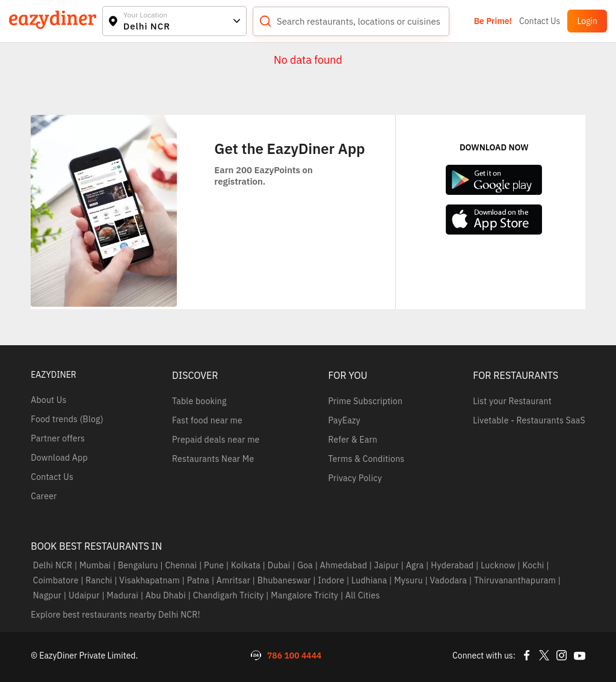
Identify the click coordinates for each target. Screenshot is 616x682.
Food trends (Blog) (67, 419)
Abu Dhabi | (167, 595)
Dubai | (280, 565)
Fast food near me (207, 420)
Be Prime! (493, 21)
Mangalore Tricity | (306, 595)
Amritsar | (235, 580)
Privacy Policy (355, 478)
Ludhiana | (371, 580)
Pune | (216, 565)
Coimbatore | (57, 580)
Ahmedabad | (345, 565)
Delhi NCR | (54, 565)
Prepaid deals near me (216, 440)
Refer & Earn (353, 440)
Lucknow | (500, 565)
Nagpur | (48, 595)
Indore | (333, 580)
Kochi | (535, 565)
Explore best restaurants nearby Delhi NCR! (115, 615)
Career (44, 496)
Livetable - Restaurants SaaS (529, 420)
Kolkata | (247, 565)
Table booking (199, 401)
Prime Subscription (365, 401)
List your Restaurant (512, 401)
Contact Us (540, 21)
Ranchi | (100, 580)
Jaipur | (388, 565)
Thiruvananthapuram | (517, 580)
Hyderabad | (454, 565)
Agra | (416, 565)
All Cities (362, 595)
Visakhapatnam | (151, 580)
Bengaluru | (139, 565)
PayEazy (344, 420)
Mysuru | (410, 580)
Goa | (307, 565)
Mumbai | (96, 565)
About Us (48, 400)
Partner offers (58, 438)
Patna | (199, 580)
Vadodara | (450, 580)
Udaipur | (85, 595)
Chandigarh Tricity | (230, 595)
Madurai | (124, 595)
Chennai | (183, 565)
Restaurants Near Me (213, 459)
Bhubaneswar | (285, 580)
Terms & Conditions (366, 459)
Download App (59, 458)
